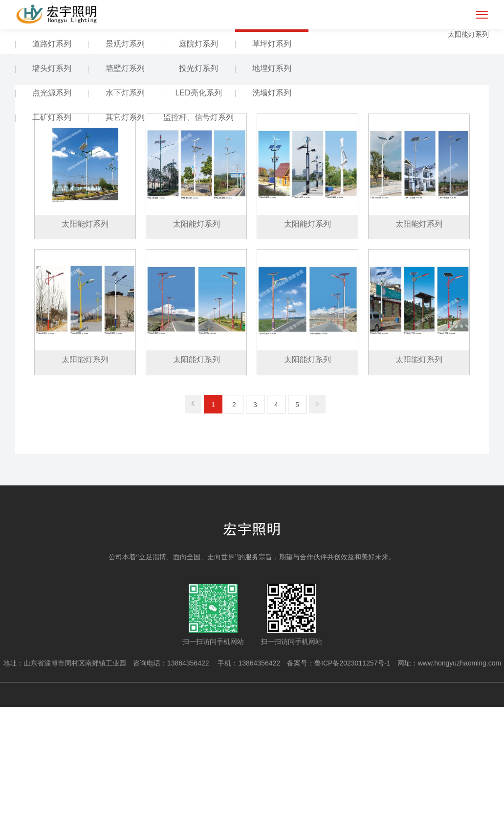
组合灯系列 (198, 138)
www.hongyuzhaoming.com (460, 781)
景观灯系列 (125, 162)
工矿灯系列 (52, 236)
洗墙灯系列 (272, 211)
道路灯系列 (52, 162)
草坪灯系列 (272, 162)
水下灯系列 (125, 211)
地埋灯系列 (272, 187)
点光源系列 (52, 211)
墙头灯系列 (52, 187)
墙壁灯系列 (125, 187)
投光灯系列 (198, 187)
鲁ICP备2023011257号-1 (352, 781)
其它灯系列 (125, 236)
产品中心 (52, 138)
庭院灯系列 (198, 162)
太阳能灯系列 (272, 138)
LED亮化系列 (198, 211)
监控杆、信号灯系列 (198, 236)
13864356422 (189, 781)
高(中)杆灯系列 (125, 138)
